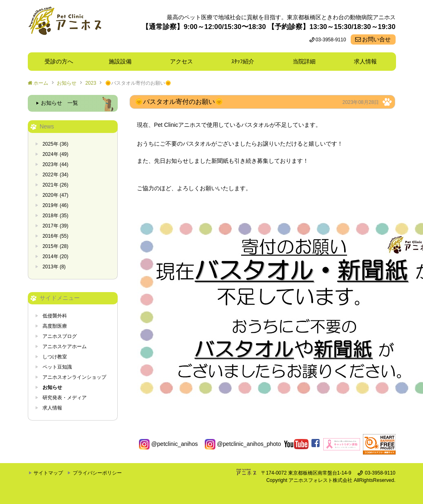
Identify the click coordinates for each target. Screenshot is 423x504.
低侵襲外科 (55, 316)
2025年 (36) (55, 144)
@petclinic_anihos (168, 444)
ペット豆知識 (57, 367)
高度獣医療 (55, 326)
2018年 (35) (55, 216)
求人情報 (365, 61)
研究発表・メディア (65, 398)
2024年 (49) (55, 154)
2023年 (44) (55, 164)
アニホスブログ (60, 336)
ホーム (41, 83)
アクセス (181, 61)
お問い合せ (376, 39)
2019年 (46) (55, 205)
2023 (91, 83)
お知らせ (67, 83)
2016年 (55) (55, 236)
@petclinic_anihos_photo (243, 444)
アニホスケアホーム (65, 346)
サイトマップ (48, 473)
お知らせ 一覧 (59, 103)
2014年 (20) (55, 256)
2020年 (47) (55, 195)
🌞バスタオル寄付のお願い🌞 (138, 83)
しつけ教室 (55, 357)
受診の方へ (59, 61)
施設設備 (123, 61)
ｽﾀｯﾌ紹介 (246, 61)
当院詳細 (304, 61)
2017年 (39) (55, 226)
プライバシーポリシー (97, 473)
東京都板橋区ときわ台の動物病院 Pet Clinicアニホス (65, 26)
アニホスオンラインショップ (74, 377)
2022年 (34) (55, 175)
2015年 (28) (55, 246)
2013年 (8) (54, 267)
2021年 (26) (55, 185)
